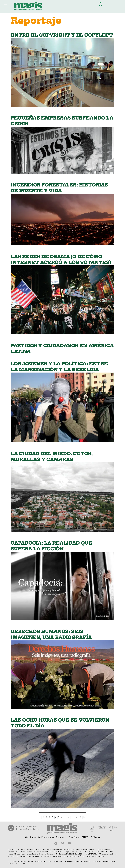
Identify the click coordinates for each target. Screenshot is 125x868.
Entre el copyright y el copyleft (62, 35)
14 (84, 817)
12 (76, 817)
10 (69, 817)
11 (73, 817)
